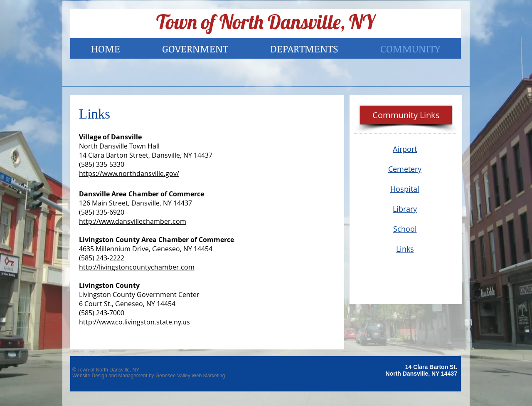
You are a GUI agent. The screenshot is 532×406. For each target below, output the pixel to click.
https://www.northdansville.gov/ (129, 173)
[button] (406, 115)
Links (405, 249)
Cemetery (405, 169)
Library (405, 209)
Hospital (405, 189)
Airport (405, 149)
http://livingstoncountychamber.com (137, 267)
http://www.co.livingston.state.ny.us (134, 322)
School (405, 229)
